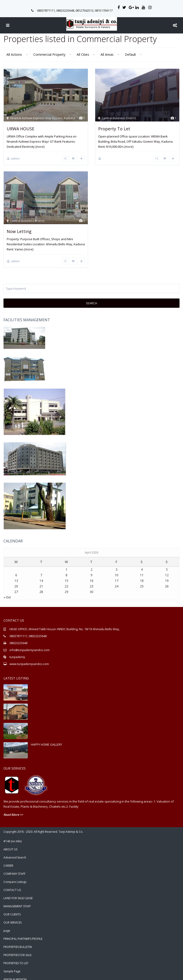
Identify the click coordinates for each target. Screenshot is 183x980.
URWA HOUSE (21, 129)
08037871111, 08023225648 (28, 631)
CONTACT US (12, 885)
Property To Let (114, 129)
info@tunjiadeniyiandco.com (30, 645)
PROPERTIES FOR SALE (17, 950)
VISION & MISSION (15, 974)
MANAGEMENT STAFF (17, 901)
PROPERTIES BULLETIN (18, 942)
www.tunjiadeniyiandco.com (29, 659)
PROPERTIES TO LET (16, 958)
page (7, 926)
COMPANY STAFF (14, 869)
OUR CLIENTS (12, 909)
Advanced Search (15, 852)
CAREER (8, 860)
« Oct (7, 592)
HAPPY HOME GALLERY (46, 739)
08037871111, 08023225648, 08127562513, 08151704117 (75, 10)
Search (91, 298)
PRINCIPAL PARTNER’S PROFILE (23, 934)
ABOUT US (10, 844)
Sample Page (12, 966)
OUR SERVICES (13, 917)
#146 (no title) (13, 836)
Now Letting (19, 229)
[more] (40, 147)
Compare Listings (15, 877)
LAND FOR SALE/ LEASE (18, 893)
